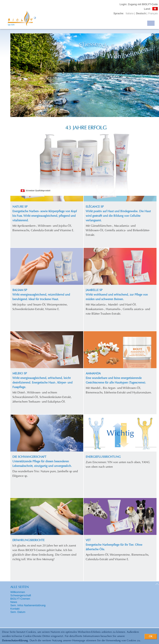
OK (151, 637)
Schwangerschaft (21, 595)
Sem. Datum (18, 612)
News (14, 602)
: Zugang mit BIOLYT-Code (139, 4)
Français (153, 13)
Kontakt (15, 609)
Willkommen (18, 592)
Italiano (130, 13)
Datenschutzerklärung (15, 641)
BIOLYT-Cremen (20, 599)
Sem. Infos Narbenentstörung (28, 605)
